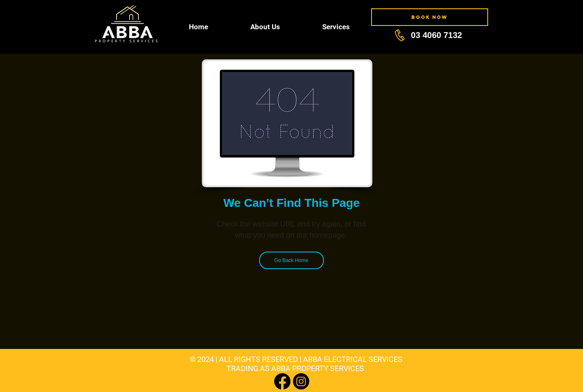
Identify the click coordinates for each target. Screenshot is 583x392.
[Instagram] (301, 381)
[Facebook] (282, 381)
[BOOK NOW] (430, 17)
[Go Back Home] (291, 260)
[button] (265, 27)
